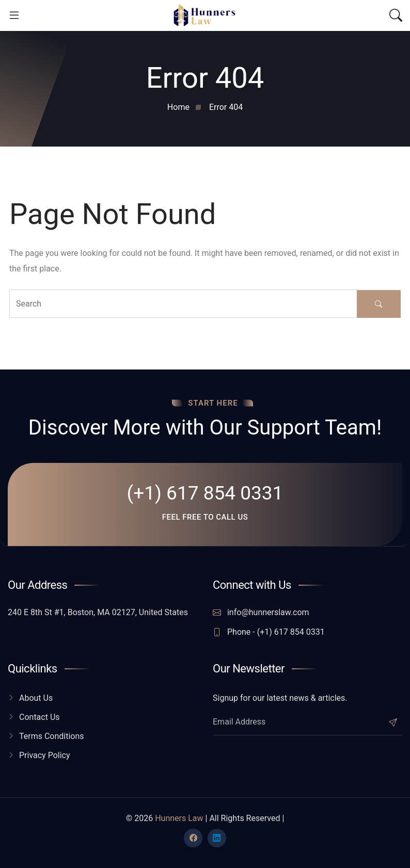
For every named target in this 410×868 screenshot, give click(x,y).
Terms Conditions (52, 736)
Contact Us (40, 717)
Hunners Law (179, 818)
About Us (36, 698)
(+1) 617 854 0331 (205, 493)
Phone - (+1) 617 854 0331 (269, 632)
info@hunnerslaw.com (261, 613)
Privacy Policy (45, 755)
